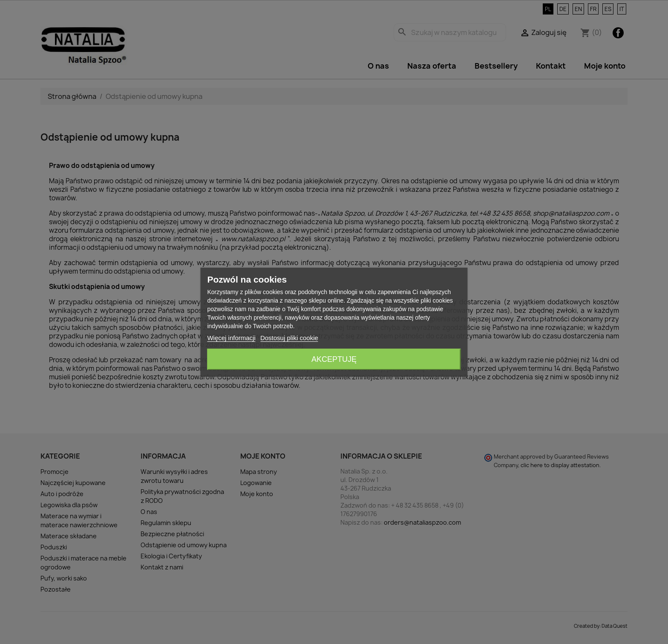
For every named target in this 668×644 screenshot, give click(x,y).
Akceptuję (334, 359)
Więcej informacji (231, 338)
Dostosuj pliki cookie (289, 338)
